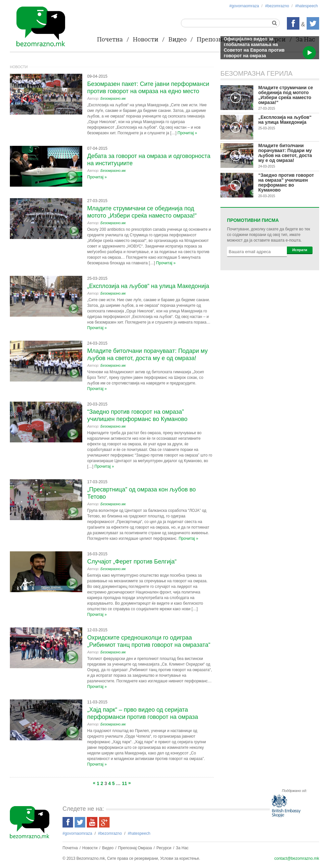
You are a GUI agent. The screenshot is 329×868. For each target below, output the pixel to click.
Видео (177, 40)
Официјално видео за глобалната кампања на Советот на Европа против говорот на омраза (254, 47)
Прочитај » (187, 133)
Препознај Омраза (135, 848)
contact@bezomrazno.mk (297, 858)
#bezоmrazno (277, 6)
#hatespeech (306, 6)
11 (124, 783)
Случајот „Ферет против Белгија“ (132, 562)
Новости (146, 40)
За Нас (182, 848)
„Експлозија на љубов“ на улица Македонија (148, 286)
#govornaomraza (244, 6)
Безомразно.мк (113, 98)
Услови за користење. (180, 858)
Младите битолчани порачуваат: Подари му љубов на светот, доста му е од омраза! (285, 153)
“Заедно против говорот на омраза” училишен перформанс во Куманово (286, 183)
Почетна (110, 40)
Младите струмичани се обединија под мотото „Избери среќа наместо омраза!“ (286, 95)
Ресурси (164, 848)
